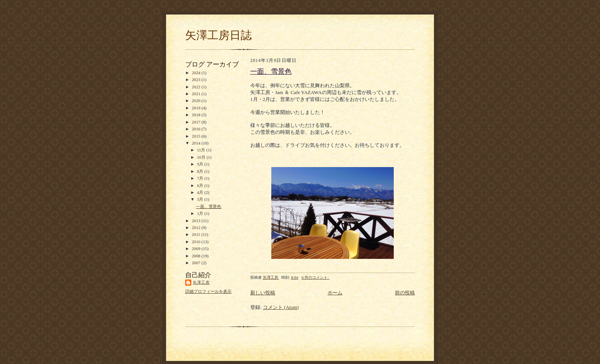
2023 (196, 80)
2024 (196, 73)
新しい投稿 (263, 293)
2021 (196, 94)
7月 (201, 178)
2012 (196, 227)
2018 (196, 115)
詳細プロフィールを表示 (208, 291)
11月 (202, 150)
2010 (196, 242)
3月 (201, 199)
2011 (196, 234)
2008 (196, 256)
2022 (196, 87)
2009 (196, 249)
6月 (201, 185)
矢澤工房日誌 (218, 35)
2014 (196, 143)
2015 (196, 136)
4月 (201, 192)
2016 (196, 129)
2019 (196, 108)
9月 (201, 164)
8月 (201, 171)
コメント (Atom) (281, 307)
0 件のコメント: (315, 277)
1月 (201, 213)
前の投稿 (405, 293)
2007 (196, 263)
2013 (196, 221)
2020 (196, 101)
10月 (202, 157)
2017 (196, 122)
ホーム (335, 293)
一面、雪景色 (209, 206)
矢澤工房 (201, 282)
